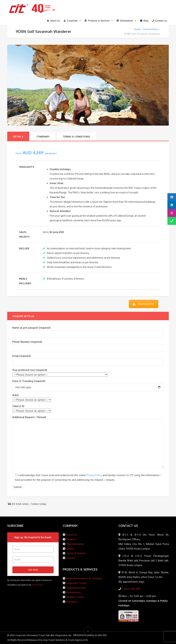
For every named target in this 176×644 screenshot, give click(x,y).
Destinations (151, 29)
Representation (75, 544)
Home (138, 29)
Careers (71, 558)
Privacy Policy (94, 475)
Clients (70, 549)
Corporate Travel (76, 583)
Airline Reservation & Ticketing (84, 578)
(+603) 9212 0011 (131, 589)
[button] (99, 21)
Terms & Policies (76, 553)
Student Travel (75, 597)
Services (71, 539)
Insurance (72, 602)
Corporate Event (76, 588)
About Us (72, 535)
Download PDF (144, 304)
